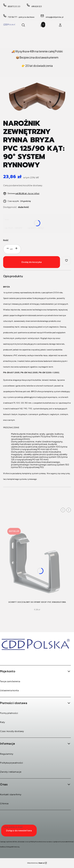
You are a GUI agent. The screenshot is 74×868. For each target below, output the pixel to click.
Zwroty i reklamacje (11, 772)
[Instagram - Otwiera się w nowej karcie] (14, 657)
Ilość (6, 240)
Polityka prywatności (11, 763)
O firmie (4, 803)
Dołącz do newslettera (19, 830)
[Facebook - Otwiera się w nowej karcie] (4, 657)
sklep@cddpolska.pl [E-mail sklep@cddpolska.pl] (55, 17)
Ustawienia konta (9, 690)
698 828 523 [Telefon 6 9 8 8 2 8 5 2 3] (37, 6)
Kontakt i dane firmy (11, 794)
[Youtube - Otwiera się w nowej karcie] (24, 657)
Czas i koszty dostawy (12, 731)
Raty (2, 722)
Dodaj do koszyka (32, 262)
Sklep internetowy (36, 863)
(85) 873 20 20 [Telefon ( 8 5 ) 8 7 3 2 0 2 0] (14, 6)
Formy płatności (9, 713)
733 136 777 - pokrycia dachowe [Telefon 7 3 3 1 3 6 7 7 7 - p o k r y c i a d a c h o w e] (21, 17)
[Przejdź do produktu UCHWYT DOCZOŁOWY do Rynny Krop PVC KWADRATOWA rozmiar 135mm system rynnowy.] (37, 562)
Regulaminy (7, 754)
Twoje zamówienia (10, 681)
